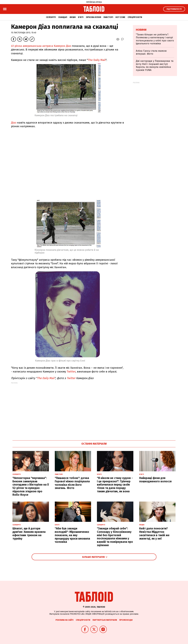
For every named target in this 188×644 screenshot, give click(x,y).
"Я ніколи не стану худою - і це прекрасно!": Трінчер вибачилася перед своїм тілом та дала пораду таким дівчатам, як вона (115, 485)
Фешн (73, 17)
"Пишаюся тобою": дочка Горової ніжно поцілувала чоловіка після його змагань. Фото (72, 483)
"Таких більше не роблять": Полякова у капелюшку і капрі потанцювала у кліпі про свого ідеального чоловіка (155, 39)
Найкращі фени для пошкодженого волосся (155, 480)
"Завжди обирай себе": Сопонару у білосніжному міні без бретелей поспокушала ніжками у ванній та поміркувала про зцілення (115, 537)
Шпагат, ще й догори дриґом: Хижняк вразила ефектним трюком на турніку (29, 533)
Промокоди (126, 620)
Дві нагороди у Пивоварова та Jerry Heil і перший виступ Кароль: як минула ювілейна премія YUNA (155, 65)
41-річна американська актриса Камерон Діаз (41, 46)
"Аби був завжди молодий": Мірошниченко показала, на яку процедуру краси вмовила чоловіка (72, 535)
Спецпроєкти (135, 17)
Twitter (71, 372)
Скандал (63, 17)
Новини (141, 30)
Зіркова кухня (93, 17)
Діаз (14, 123)
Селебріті (51, 17)
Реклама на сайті (64, 620)
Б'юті (81, 17)
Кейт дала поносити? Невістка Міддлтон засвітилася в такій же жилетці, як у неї (154, 533)
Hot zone (120, 17)
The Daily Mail (97, 60)
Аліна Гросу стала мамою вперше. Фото (151, 52)
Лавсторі (108, 17)
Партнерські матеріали (105, 620)
